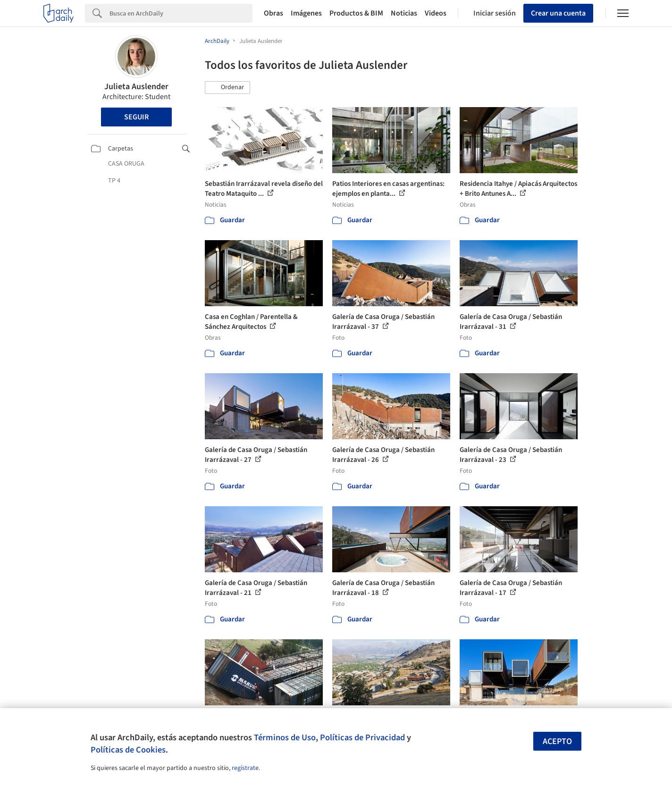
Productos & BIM (356, 13)
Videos (436, 13)
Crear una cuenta (558, 13)
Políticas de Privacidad (362, 737)
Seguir (136, 117)
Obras (273, 13)
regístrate (245, 768)
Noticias (404, 13)
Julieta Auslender (136, 87)
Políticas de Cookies (128, 750)
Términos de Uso (285, 737)
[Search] (181, 13)
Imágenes (306, 13)
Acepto (557, 741)
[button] (227, 88)
